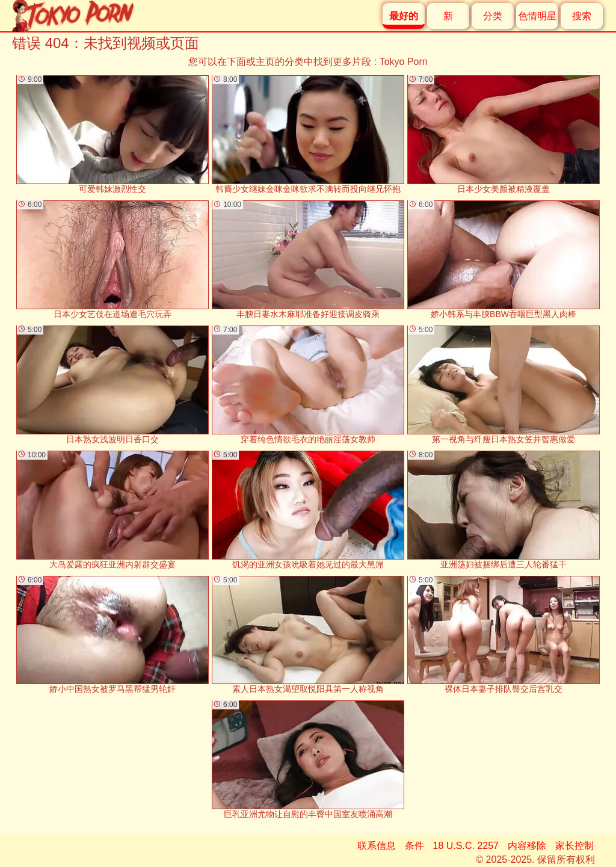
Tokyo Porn (404, 62)
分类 (493, 16)
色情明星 (537, 16)
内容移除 (527, 846)
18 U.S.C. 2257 (466, 846)
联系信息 (377, 846)
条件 (414, 846)
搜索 (582, 16)
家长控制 (574, 846)
